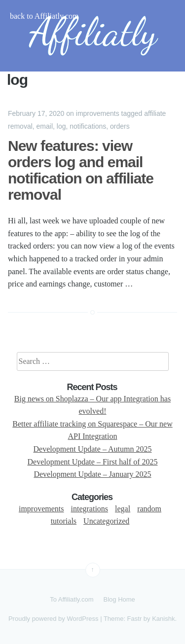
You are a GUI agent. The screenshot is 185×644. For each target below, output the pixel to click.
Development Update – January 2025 (92, 474)
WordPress (82, 619)
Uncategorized (106, 521)
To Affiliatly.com (72, 599)
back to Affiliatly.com (44, 16)
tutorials (64, 521)
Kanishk (163, 619)
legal (123, 509)
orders (120, 126)
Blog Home (119, 599)
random (149, 509)
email (45, 126)
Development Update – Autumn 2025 (93, 449)
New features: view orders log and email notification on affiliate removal (81, 170)
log (61, 126)
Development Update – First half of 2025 (93, 462)
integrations (90, 509)
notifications (88, 126)
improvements (98, 113)
